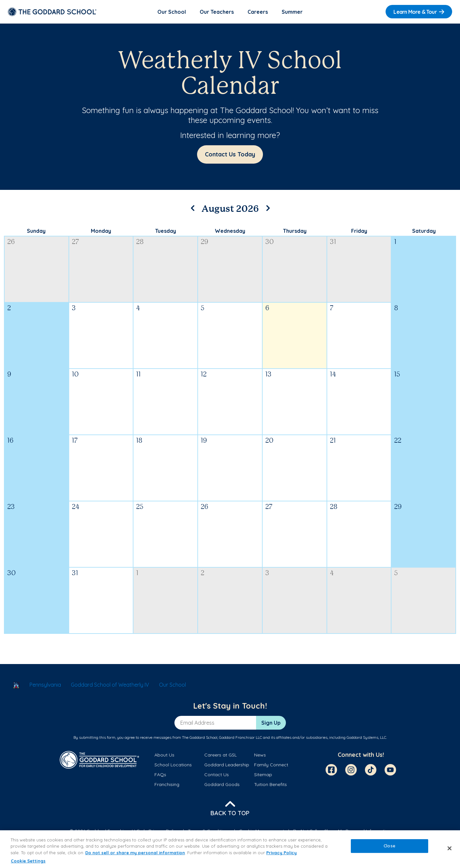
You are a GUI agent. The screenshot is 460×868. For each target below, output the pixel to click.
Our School (172, 12)
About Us (164, 756)
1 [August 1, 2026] (395, 243)
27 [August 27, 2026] (269, 508)
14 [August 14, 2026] (333, 376)
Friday (359, 232)
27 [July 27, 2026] (75, 243)
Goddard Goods (222, 786)
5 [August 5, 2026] (202, 309)
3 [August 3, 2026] (74, 309)
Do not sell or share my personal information (135, 853)
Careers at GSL (220, 756)
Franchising (167, 786)
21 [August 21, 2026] (333, 442)
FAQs (160, 776)
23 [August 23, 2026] (11, 508)
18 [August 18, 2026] (139, 442)
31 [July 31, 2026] (333, 243)
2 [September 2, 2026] (202, 574)
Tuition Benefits (270, 786)
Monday (101, 232)
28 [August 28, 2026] (334, 508)
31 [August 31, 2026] (75, 574)
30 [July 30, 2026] (270, 243)
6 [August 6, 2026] (267, 309)
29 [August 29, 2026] (398, 508)
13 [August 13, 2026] (268, 376)
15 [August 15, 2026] (397, 376)
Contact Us (217, 776)
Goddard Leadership (227, 766)
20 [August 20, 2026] (269, 442)
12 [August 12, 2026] (204, 376)
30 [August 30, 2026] (11, 574)
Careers (258, 12)
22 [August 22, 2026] (398, 442)
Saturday (424, 232)
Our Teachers (217, 12)
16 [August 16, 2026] (10, 442)
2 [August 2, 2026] (9, 309)
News (260, 756)
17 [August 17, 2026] (75, 442)
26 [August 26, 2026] (204, 508)
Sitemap (263, 776)
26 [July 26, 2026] (11, 243)
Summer (292, 12)
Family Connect (271, 766)
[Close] (450, 848)
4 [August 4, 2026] (138, 309)
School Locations (173, 766)
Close (390, 846)
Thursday (295, 232)
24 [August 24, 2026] (76, 508)
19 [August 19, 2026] (204, 442)
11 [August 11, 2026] (138, 376)
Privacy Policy (281, 853)
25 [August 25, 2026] (140, 508)
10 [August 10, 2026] (75, 376)
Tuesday (166, 232)
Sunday (36, 232)
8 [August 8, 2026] (396, 309)
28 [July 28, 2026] (140, 243)
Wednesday (230, 232)
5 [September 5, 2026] (396, 574)
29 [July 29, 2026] (204, 243)
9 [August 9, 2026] (9, 376)
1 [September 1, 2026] (137, 574)
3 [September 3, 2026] (267, 574)
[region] (230, 849)
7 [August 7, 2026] (332, 309)
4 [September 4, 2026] (332, 574)
